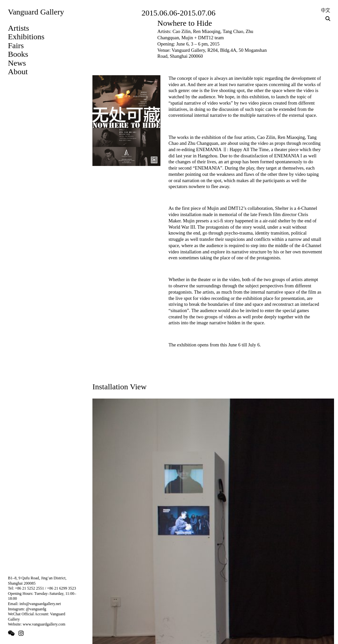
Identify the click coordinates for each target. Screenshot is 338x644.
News (17, 63)
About (18, 72)
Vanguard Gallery (36, 12)
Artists (18, 28)
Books (18, 54)
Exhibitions (26, 37)
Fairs (16, 46)
